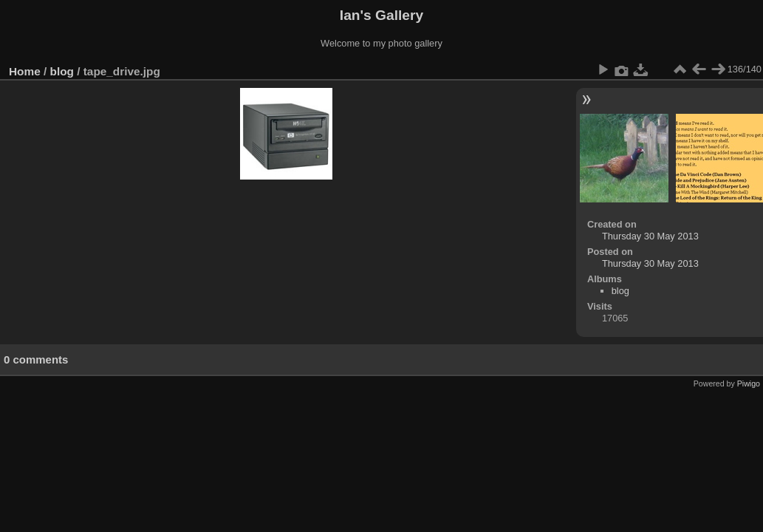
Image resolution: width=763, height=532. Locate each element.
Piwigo (749, 383)
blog (62, 71)
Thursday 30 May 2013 (650, 236)
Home (25, 71)
